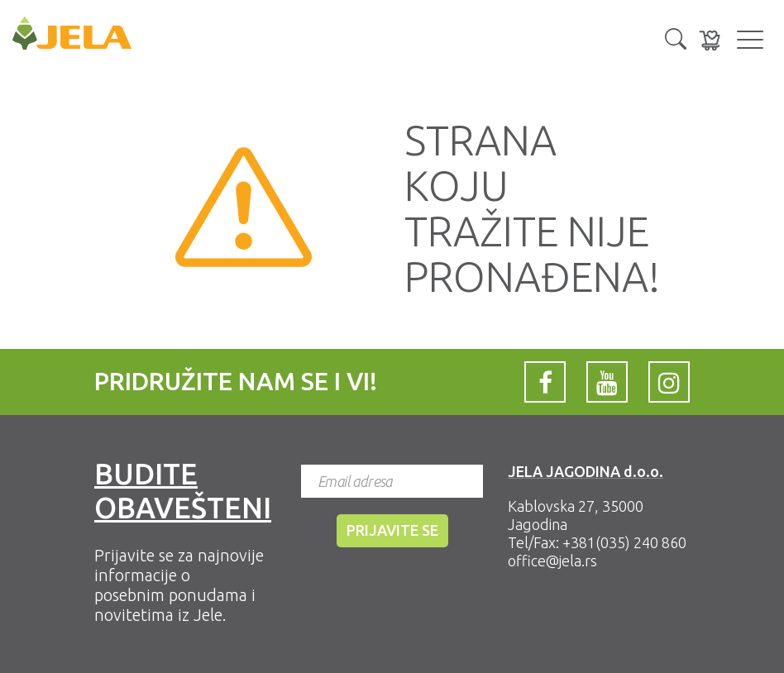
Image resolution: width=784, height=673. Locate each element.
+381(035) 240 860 (624, 542)
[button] (676, 37)
